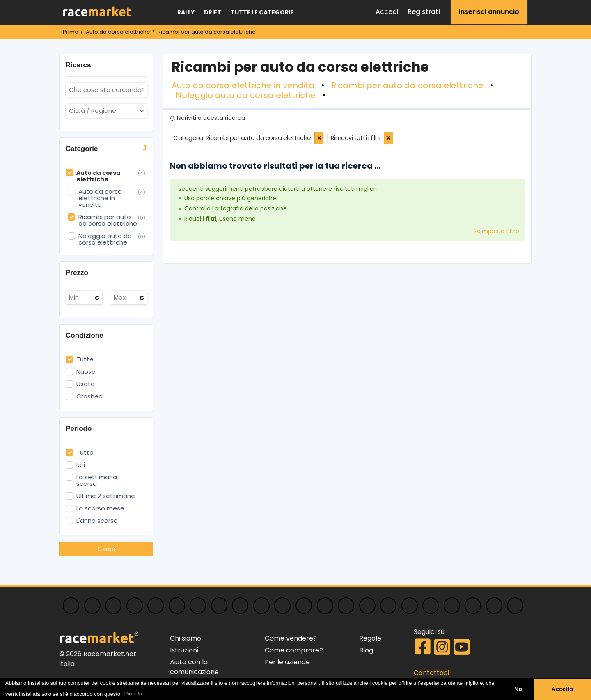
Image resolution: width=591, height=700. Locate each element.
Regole (370, 638)
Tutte (85, 359)
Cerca (107, 549)
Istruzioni (184, 650)
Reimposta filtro (496, 231)
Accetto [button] (562, 689)
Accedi (387, 12)
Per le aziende (287, 662)
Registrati (424, 12)
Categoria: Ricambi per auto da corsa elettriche (242, 138)
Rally (186, 12)
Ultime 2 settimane (106, 496)
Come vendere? (291, 638)
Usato (86, 384)
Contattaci (431, 673)
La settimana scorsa (97, 480)
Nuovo (86, 372)
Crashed (89, 396)
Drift (213, 12)
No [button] (518, 689)
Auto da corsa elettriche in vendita (243, 85)
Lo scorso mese (100, 508)
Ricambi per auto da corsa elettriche (407, 85)
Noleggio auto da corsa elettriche (246, 95)
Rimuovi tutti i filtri (356, 138)
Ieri (81, 465)
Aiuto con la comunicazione (194, 667)
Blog (366, 650)
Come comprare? (294, 650)
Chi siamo (186, 638)
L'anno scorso (97, 521)
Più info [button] (133, 694)
